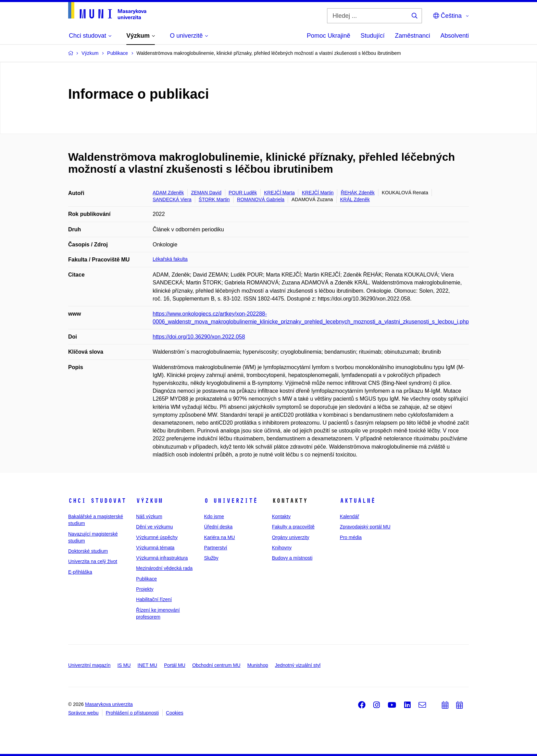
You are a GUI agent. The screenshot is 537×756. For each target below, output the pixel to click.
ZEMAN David (206, 193)
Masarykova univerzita (109, 704)
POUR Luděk (243, 193)
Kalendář (349, 516)
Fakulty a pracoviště (293, 527)
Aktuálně (358, 501)
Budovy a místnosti (292, 558)
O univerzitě (231, 501)
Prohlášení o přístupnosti (132, 713)
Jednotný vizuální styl (298, 665)
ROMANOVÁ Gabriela (261, 199)
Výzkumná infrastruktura (162, 558)
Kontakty (281, 516)
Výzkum (149, 501)
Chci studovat (97, 501)
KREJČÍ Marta (279, 193)
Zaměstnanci (413, 36)
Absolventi (455, 36)
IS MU (124, 665)
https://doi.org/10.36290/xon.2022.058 (199, 337)
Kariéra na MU (220, 537)
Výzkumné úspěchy (157, 537)
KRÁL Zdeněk (355, 199)
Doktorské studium (88, 551)
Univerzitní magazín (89, 665)
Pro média (351, 537)
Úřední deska (218, 527)
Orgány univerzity (291, 537)
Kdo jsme (214, 516)
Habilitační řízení (154, 599)
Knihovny (282, 548)
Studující (373, 36)
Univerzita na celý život (93, 561)
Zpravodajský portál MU (365, 527)
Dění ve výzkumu (154, 527)
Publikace (146, 579)
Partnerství (216, 548)
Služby (211, 558)
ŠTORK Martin (214, 199)
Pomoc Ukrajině (329, 36)
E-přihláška (80, 572)
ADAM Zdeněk (168, 193)
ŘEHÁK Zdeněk (358, 193)
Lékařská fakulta (170, 259)
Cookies (175, 713)
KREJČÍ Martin (318, 193)
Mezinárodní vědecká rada (164, 568)
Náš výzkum (149, 516)
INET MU (147, 665)
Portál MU (175, 665)
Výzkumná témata (155, 548)
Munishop (258, 665)
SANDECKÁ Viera (172, 199)
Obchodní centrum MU (216, 665)
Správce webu (83, 713)
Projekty (145, 589)
